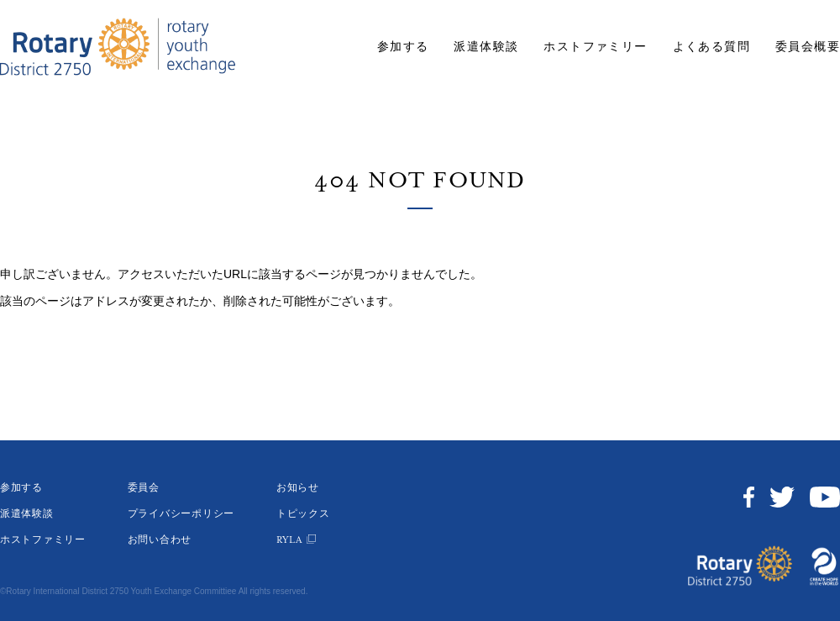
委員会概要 (808, 47)
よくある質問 (711, 47)
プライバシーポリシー (181, 514)
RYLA (289, 540)
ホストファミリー (595, 47)
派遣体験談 (486, 47)
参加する (403, 47)
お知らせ (298, 488)
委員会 (144, 488)
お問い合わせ (160, 540)
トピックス (303, 514)
